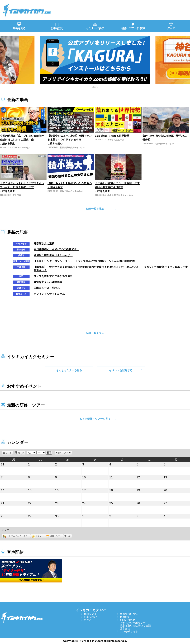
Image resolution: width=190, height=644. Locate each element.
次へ (66, 453)
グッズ (88, 620)
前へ (60, 453)
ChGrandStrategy (21, 147)
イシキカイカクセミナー (16, 536)
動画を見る (90, 614)
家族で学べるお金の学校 (71, 191)
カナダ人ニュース (116, 140)
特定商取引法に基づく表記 (135, 626)
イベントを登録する (121, 370)
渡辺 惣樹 (17, 195)
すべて (68, 536)
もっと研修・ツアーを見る (95, 419)
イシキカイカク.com (91, 610)
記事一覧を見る (95, 333)
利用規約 (125, 617)
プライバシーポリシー (133, 623)
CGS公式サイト (129, 631)
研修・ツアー (54, 536)
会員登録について (130, 614)
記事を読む (90, 617)
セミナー (38, 536)
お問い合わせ (127, 620)
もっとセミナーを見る (69, 370)
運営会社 (125, 629)
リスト (9, 453)
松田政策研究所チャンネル (72, 148)
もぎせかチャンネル (164, 144)
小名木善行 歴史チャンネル (120, 195)
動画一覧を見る (95, 209)
